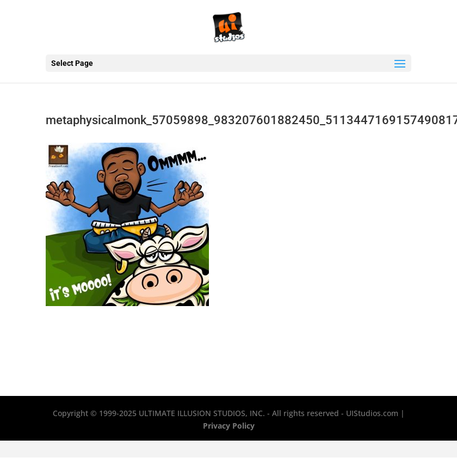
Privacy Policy (229, 426)
